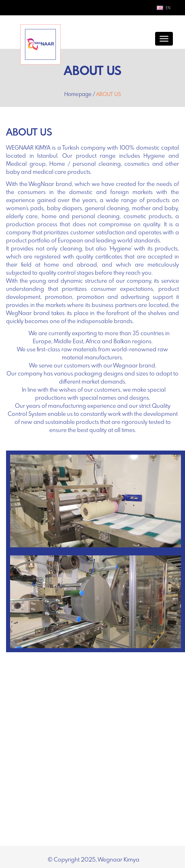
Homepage (78, 95)
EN (168, 8)
